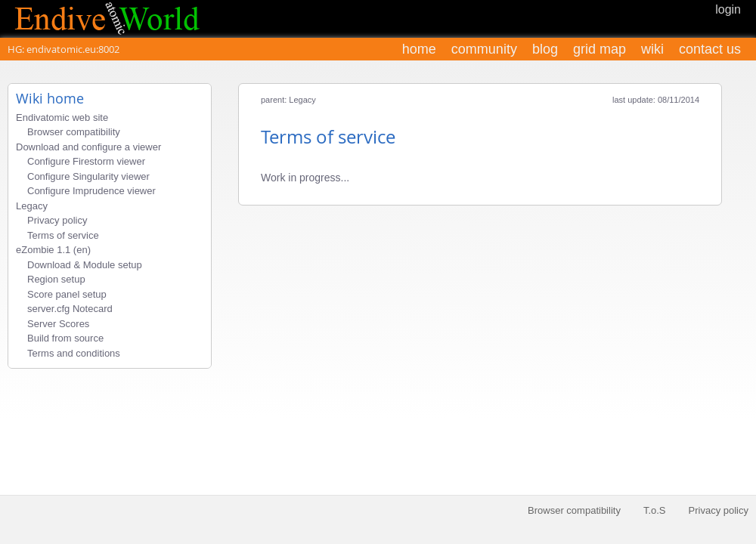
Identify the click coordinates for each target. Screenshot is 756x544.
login (728, 9)
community (484, 49)
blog (545, 49)
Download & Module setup (85, 265)
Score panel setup (67, 294)
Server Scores (58, 324)
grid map (600, 49)
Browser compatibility (74, 132)
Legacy (32, 206)
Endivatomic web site (62, 117)
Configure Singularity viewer (88, 176)
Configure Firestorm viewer (86, 161)
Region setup (56, 279)
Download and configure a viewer (88, 147)
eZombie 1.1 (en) (53, 250)
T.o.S (655, 510)
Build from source (65, 338)
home (419, 49)
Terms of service (63, 235)
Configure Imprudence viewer (91, 191)
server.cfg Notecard (70, 309)
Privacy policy (57, 220)
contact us (710, 49)
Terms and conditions (74, 353)
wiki (652, 49)
